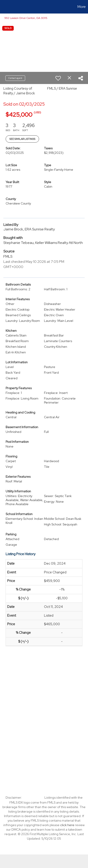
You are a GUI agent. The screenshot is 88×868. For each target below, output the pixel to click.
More (82, 7)
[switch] (58, 78)
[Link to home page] (4, 7)
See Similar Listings (22, 139)
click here (67, 825)
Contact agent (15, 78)
